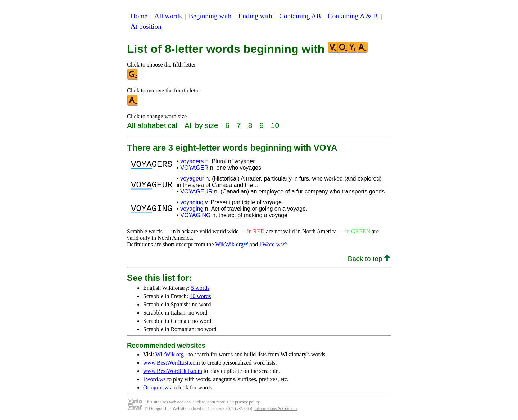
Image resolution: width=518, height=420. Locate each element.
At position (146, 26)
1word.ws (155, 379)
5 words (200, 288)
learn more (216, 402)
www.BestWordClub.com (173, 371)
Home (139, 16)
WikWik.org (229, 244)
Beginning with (210, 16)
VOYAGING (195, 215)
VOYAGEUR (196, 191)
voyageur (192, 179)
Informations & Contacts (276, 408)
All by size (201, 125)
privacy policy (247, 402)
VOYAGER (194, 168)
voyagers (192, 161)
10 (275, 125)
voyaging (192, 202)
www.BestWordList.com (172, 363)
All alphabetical (152, 125)
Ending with (255, 16)
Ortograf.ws (157, 387)
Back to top (369, 259)
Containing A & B (353, 16)
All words (168, 16)
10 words (200, 296)
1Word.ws (271, 244)
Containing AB (300, 16)
